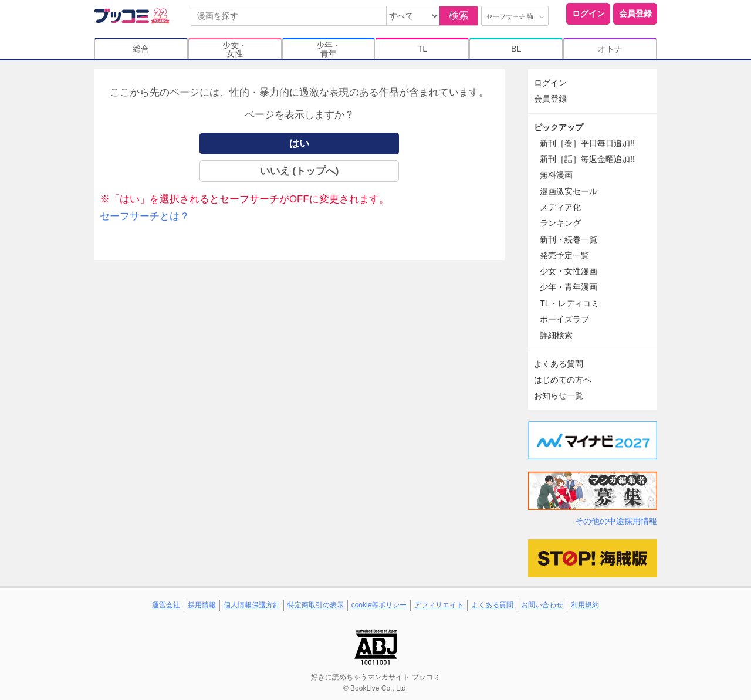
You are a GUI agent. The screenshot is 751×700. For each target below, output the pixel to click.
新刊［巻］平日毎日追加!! (587, 143)
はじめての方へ (563, 380)
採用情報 (202, 605)
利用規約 (585, 605)
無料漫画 (556, 175)
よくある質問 (559, 364)
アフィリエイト (439, 605)
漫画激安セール (569, 191)
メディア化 (560, 207)
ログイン (588, 13)
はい (299, 143)
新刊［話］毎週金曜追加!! (587, 159)
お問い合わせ (542, 605)
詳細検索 (556, 335)
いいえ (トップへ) (300, 171)
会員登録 (635, 13)
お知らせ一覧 (559, 395)
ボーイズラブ (564, 319)
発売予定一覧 (564, 255)
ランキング (560, 223)
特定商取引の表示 (316, 605)
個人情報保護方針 (252, 605)
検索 (459, 16)
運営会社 (166, 605)
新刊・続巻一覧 (569, 239)
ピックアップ (559, 127)
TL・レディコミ (569, 303)
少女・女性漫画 (569, 271)
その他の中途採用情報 (616, 521)
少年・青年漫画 (569, 287)
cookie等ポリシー (379, 605)
